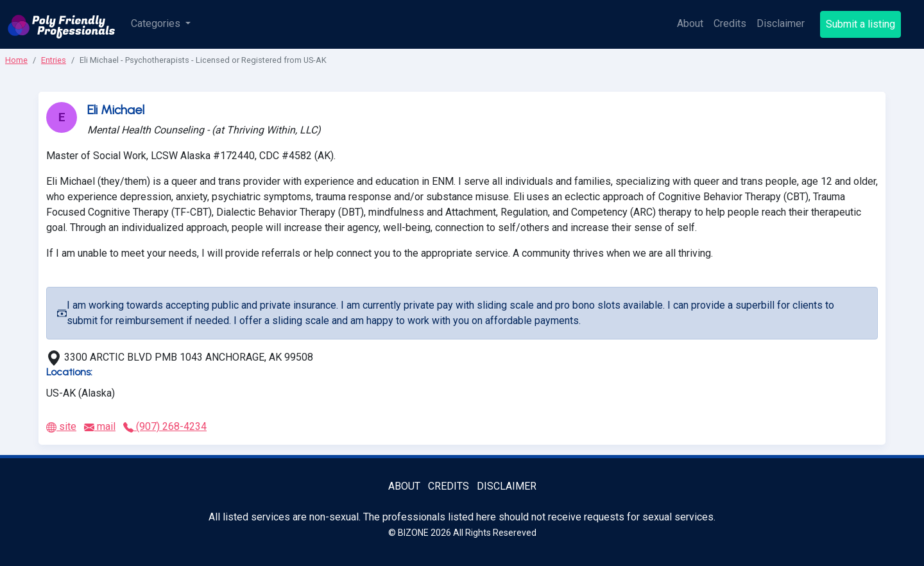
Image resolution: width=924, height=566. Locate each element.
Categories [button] (157, 23)
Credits (730, 23)
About (690, 23)
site (61, 426)
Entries (54, 60)
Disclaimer (781, 23)
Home (16, 60)
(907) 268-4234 (165, 426)
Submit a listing (860, 24)
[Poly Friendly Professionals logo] (62, 24)
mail (100, 426)
